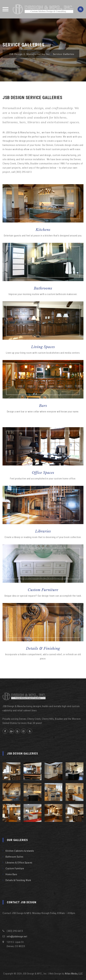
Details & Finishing (43, 649)
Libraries (43, 531)
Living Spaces (43, 347)
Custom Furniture (43, 590)
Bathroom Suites (15, 857)
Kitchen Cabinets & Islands (20, 851)
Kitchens (43, 230)
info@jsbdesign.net (17, 937)
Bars (43, 406)
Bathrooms (43, 288)
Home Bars (11, 874)
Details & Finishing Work (18, 880)
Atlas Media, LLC (74, 974)
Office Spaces (43, 473)
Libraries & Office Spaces (19, 863)
